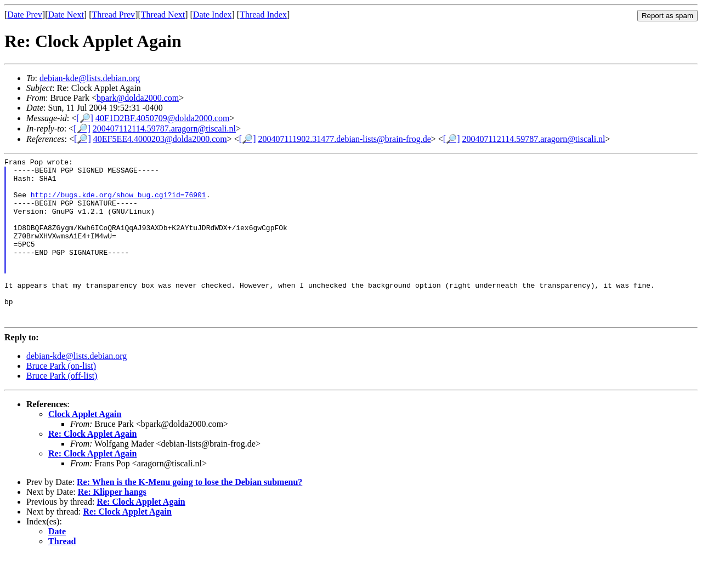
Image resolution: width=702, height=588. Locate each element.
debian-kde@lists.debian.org (90, 78)
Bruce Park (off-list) (62, 409)
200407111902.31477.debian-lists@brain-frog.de (344, 139)
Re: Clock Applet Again (92, 467)
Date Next (66, 15)
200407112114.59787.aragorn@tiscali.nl (164, 129)
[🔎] (85, 118)
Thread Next (163, 15)
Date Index (213, 15)
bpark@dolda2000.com (138, 98)
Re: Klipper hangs (112, 525)
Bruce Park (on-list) (61, 399)
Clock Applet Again (85, 447)
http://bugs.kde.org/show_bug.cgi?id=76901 (118, 203)
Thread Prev (113, 15)
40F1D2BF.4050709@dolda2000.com (163, 118)
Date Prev (25, 15)
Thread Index (263, 15)
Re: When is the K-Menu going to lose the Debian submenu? (189, 515)
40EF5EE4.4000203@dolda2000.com (160, 139)
